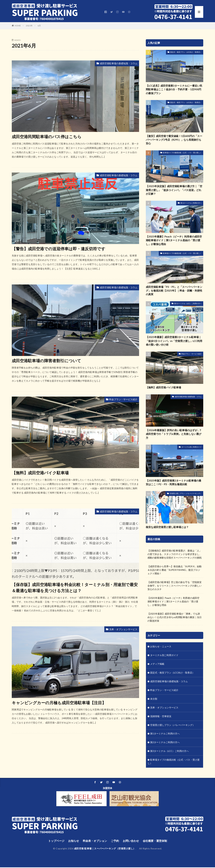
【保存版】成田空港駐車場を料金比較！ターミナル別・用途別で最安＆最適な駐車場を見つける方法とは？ (75, 587)
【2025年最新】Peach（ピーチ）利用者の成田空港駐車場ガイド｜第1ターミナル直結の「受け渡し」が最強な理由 (174, 240)
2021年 (29, 26)
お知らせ (74, 841)
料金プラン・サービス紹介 (123, 399)
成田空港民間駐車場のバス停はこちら (47, 137)
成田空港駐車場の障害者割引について (46, 360)
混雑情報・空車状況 (161, 717)
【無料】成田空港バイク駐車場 (40, 472)
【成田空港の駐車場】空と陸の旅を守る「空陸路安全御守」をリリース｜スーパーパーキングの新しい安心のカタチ (175, 586)
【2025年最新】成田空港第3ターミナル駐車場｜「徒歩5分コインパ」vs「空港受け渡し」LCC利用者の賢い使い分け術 (174, 341)
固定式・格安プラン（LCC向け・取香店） (186, 52)
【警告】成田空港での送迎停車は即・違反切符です (59, 248)
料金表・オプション (95, 841)
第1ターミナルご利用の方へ (191, 203)
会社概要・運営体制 (155, 841)
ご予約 (115, 841)
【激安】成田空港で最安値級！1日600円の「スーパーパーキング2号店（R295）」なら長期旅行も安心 (174, 140)
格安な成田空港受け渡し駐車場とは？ (167, 527)
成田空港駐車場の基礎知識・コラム (119, 63)
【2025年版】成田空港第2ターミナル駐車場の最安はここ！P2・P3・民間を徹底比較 (174, 483)
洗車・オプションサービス (123, 629)
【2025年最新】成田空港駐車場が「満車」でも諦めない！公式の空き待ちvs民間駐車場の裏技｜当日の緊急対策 (175, 617)
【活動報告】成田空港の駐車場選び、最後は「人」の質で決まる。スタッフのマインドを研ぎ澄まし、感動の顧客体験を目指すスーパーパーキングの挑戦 (175, 554)
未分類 (154, 699)
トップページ (56, 841)
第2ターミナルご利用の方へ (165, 743)
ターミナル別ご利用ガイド (191, 447)
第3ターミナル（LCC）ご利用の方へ (188, 304)
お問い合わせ (131, 841)
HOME (18, 26)
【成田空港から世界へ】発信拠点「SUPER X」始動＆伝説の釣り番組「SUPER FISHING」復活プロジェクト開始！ (175, 570)
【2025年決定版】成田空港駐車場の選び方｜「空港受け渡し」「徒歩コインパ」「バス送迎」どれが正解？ (174, 190)
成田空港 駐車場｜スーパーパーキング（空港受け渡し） (105, 849)
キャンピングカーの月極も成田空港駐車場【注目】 (59, 702)
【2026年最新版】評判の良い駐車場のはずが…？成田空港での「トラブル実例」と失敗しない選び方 (174, 434)
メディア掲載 (157, 664)
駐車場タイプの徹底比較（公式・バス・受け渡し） (182, 153)
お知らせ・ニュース (161, 647)
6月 (39, 26)
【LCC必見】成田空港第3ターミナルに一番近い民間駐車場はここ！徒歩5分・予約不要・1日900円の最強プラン (174, 89)
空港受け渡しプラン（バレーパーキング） (186, 494)
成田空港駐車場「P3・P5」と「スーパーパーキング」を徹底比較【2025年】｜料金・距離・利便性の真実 (174, 291)
